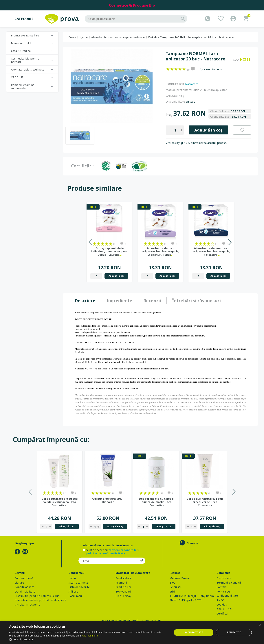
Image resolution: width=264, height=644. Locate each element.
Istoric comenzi (79, 582)
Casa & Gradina (21, 51)
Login (72, 578)
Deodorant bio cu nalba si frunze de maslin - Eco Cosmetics (157, 502)
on (168, 69)
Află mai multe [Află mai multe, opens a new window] (90, 636)
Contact (221, 587)
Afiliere (73, 591)
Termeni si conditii (151, 621)
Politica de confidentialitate (118, 621)
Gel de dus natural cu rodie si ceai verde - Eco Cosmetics (205, 502)
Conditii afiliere (25, 587)
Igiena (84, 37)
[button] (88, 639)
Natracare (192, 84)
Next (230, 242)
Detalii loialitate (25, 591)
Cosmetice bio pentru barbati (25, 60)
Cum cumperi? (24, 578)
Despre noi (224, 578)
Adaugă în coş (208, 130)
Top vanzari (123, 591)
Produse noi (123, 587)
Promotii (121, 582)
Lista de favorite (79, 587)
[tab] (88, 301)
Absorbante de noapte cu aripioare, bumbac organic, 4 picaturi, (212, 251)
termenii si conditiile (122, 550)
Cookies (222, 604)
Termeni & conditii (229, 582)
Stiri (172, 591)
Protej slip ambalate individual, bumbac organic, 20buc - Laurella (110, 251)
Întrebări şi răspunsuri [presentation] (196, 301)
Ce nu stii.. (176, 587)
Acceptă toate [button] (194, 632)
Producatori (123, 578)
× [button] (260, 625)
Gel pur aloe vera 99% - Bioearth (108, 500)
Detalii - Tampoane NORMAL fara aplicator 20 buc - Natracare (191, 37)
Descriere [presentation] (85, 301)
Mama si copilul (21, 43)
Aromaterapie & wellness (28, 69)
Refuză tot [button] (234, 632)
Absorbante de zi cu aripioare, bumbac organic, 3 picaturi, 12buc (161, 251)
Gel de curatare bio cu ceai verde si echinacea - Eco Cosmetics (60, 502)
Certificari (223, 613)
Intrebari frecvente (27, 604)
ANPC (220, 600)
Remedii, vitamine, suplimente (23, 86)
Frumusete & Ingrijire (25, 35)
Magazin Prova (179, 578)
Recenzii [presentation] (152, 301)
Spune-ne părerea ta (211, 69)
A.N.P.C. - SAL (225, 609)
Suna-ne (192, 543)
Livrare (19, 582)
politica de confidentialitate (106, 553)
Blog (173, 582)
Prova (72, 37)
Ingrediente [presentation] (119, 301)
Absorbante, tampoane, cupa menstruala (118, 37)
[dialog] (132, 632)
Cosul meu (75, 596)
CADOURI (17, 77)
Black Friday (123, 596)
